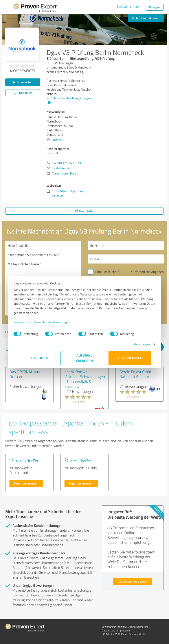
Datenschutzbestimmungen (55, 322)
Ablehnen (39, 358)
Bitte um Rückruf (107, 272)
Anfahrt (57, 140)
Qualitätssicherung (138, 627)
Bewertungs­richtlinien (114, 627)
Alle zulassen (130, 358)
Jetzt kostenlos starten (133, 581)
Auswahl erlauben (85, 358)
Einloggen (155, 7)
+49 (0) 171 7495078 (67, 163)
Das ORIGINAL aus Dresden (25, 374)
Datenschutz (108, 630)
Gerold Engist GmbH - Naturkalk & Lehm (137, 374)
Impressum (26, 322)
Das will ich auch (129, 7)
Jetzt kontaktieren (146, 18)
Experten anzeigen (26, 483)
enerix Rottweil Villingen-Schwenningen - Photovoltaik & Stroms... (85, 379)
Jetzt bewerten (23, 82)
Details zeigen (136, 344)
